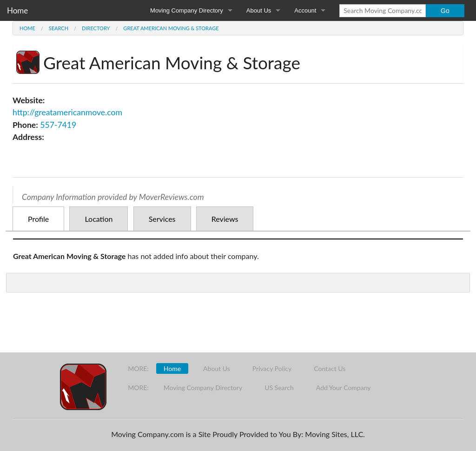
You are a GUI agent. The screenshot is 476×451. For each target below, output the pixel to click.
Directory (96, 28)
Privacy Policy (272, 368)
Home (17, 10)
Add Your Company (344, 388)
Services (162, 219)
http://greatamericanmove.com (67, 112)
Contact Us (330, 368)
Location (99, 219)
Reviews (225, 219)
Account (305, 10)
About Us (259, 10)
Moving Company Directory (187, 10)
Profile (38, 219)
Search (59, 28)
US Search (279, 388)
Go (445, 11)
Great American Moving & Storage (171, 28)
